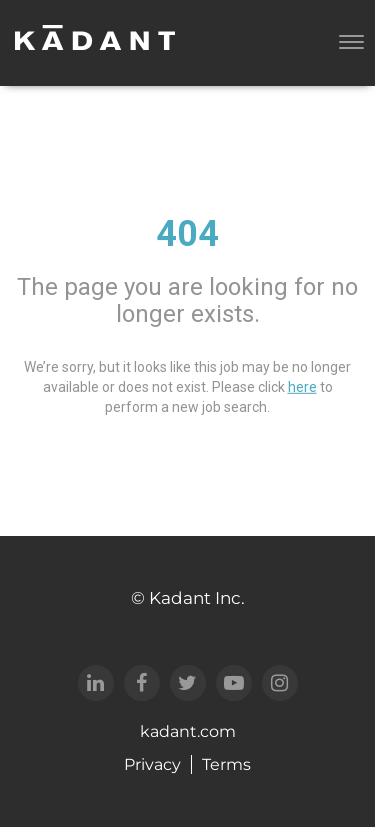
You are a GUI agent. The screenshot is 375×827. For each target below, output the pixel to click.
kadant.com (188, 731)
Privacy (152, 764)
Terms (226, 764)
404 (187, 234)
